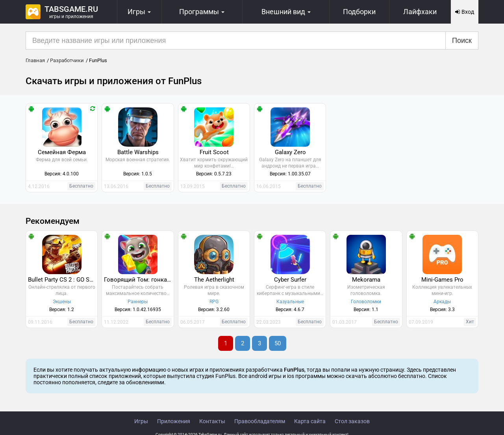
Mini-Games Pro (442, 280)
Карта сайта (310, 421)
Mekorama (366, 280)
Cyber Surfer (290, 280)
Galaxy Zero (290, 152)
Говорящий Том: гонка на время (139, 280)
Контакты (212, 421)
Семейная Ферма (62, 152)
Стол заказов (352, 421)
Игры (141, 421)
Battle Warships (138, 152)
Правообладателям (260, 421)
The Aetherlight (214, 280)
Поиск (462, 41)
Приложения (174, 421)
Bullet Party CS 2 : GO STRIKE (63, 280)
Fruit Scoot (214, 152)
